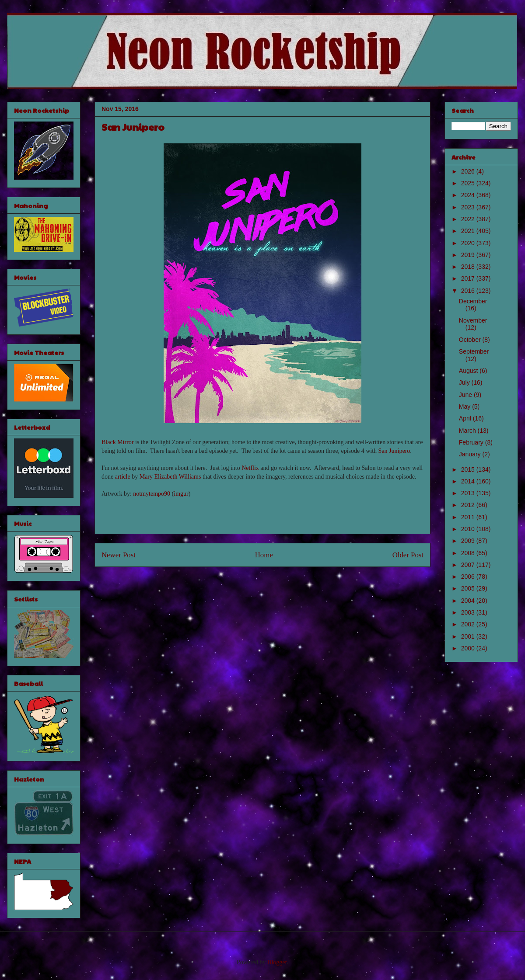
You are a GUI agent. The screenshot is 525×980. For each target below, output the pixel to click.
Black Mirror (117, 442)
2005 (469, 588)
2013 (469, 493)
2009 (469, 541)
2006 (469, 577)
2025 (469, 183)
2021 (469, 231)
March (468, 431)
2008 (469, 553)
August (469, 371)
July (465, 382)
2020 (469, 243)
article (123, 477)
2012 (469, 505)
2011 (469, 517)
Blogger (277, 962)
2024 (469, 195)
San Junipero (394, 451)
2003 (469, 612)
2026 (469, 171)
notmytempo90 (152, 494)
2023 (469, 207)
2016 (469, 291)
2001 (469, 636)
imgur (181, 494)
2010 (469, 529)
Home (264, 555)
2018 (469, 267)
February (472, 442)
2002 (469, 624)
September (474, 351)
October (471, 340)
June (466, 395)
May (465, 407)
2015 (469, 469)
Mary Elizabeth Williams (170, 477)
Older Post (408, 555)
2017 (469, 278)
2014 (469, 481)
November (473, 320)
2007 (469, 565)
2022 (469, 219)
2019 (469, 255)
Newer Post (119, 555)
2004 (469, 601)
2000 (469, 648)
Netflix (250, 468)
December (473, 301)
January (471, 454)
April (466, 418)
